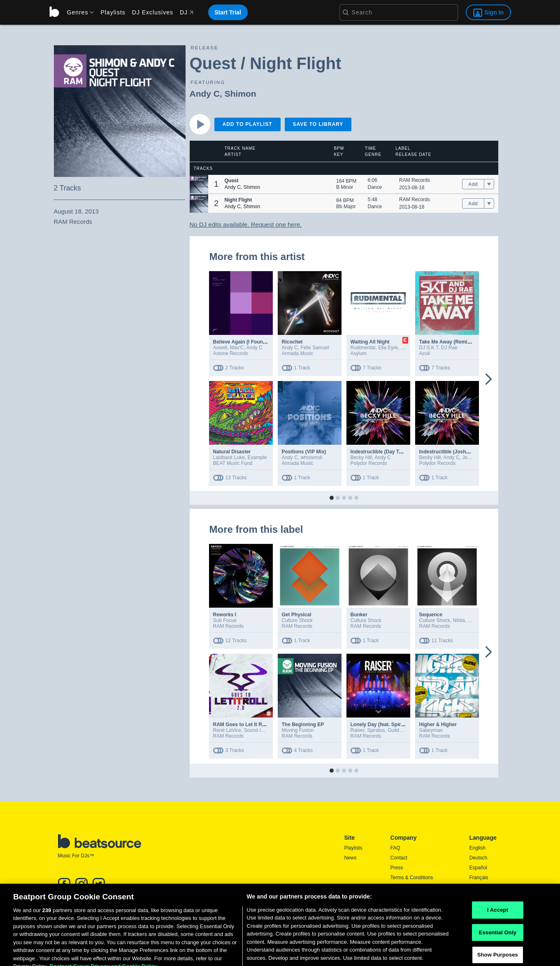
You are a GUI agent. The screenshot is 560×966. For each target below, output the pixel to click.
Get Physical (297, 615)
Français (479, 878)
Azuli (425, 353)
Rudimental (363, 348)
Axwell (220, 348)
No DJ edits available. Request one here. (246, 224)
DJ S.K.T (429, 348)
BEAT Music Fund (233, 463)
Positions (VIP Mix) (304, 452)
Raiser (358, 730)
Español (478, 868)
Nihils (459, 620)
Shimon (240, 94)
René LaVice (227, 730)
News (351, 858)
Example (257, 457)
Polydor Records (369, 463)
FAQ (395, 848)
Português (481, 899)
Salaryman (431, 730)
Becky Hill (361, 457)
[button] (199, 184)
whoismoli (312, 457)
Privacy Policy (406, 887)
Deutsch (479, 858)
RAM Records (415, 180)
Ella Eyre (388, 348)
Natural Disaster (232, 452)
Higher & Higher (438, 724)
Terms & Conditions (412, 878)
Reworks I (225, 615)
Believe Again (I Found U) (243, 342)
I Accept (498, 931)
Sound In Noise (261, 730)
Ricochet (292, 342)
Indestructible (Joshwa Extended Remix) (467, 452)
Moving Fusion (298, 730)
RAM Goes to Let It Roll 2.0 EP (249, 724)
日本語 (477, 888)
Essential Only (498, 953)
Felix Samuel (315, 348)
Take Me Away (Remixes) (448, 342)
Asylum (359, 353)
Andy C (205, 94)
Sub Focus (225, 620)
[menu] (78, 12)
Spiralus (376, 730)
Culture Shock (297, 620)
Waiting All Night (370, 342)
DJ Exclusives (153, 12)
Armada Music (298, 353)
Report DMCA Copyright (417, 897)
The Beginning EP (303, 724)
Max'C (237, 348)
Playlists (113, 12)
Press (397, 868)
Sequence (431, 615)
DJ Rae (449, 348)
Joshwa (471, 457)
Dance (375, 187)
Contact (399, 858)
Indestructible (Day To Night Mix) (389, 452)
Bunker (359, 615)
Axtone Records (231, 353)
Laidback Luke (229, 457)
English (478, 848)
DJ (187, 12)
